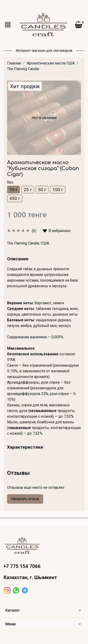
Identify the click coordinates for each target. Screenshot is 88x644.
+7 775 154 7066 (22, 566)
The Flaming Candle (23, 69)
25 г (28, 190)
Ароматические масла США (51, 63)
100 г (58, 190)
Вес (10, 182)
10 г (13, 190)
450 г (15, 198)
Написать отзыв (25, 499)
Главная (14, 63)
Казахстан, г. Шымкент (30, 577)
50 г (42, 190)
